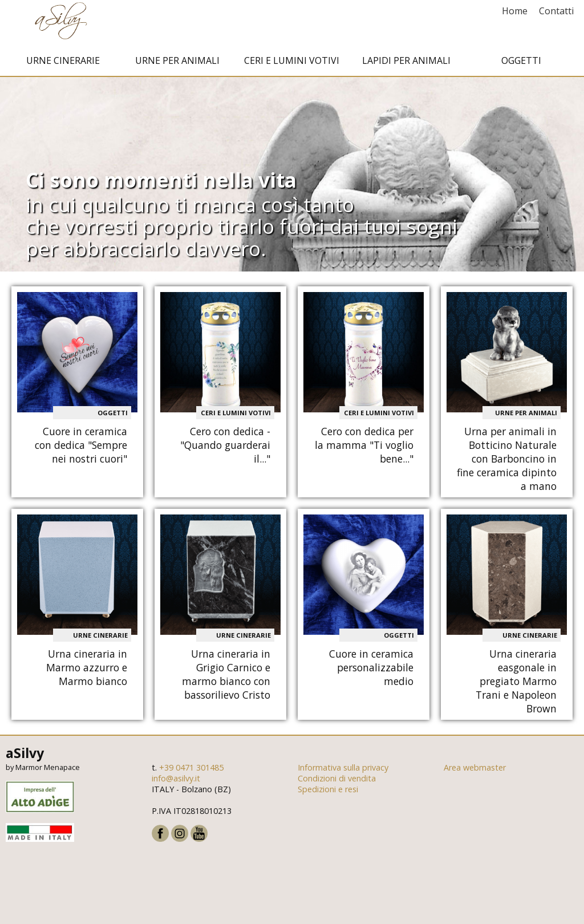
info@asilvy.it (176, 788)
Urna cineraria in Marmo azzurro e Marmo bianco (87, 676)
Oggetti (521, 70)
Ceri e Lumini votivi (292, 70)
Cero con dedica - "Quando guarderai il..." (225, 455)
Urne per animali (177, 70)
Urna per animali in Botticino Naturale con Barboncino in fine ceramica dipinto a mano (507, 468)
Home (515, 11)
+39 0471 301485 (191, 777)
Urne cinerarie (63, 70)
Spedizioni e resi (328, 799)
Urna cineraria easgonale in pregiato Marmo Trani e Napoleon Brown (516, 690)
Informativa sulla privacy (343, 777)
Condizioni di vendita (337, 788)
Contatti (556, 11)
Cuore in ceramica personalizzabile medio (371, 676)
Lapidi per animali (406, 70)
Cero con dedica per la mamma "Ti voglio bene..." (364, 455)
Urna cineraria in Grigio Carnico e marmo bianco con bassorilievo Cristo (226, 683)
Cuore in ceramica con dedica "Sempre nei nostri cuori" (81, 455)
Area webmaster (475, 777)
